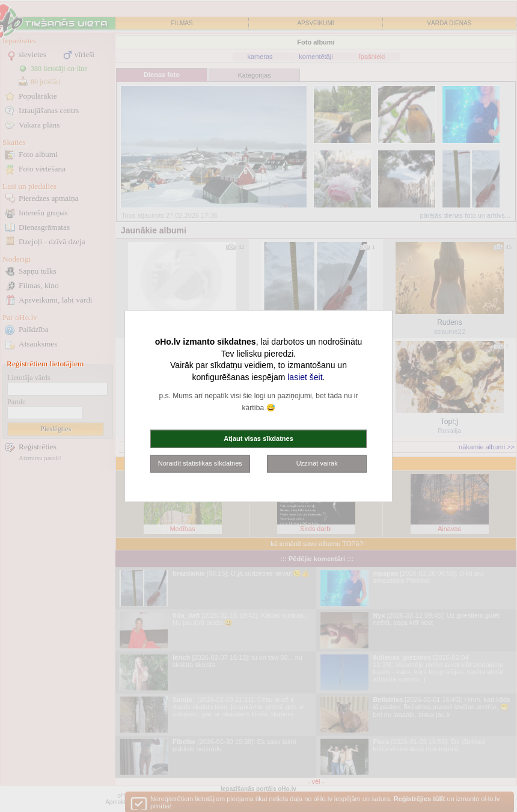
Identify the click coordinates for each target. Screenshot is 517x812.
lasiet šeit (305, 377)
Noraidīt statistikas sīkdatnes (200, 463)
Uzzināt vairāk (317, 463)
